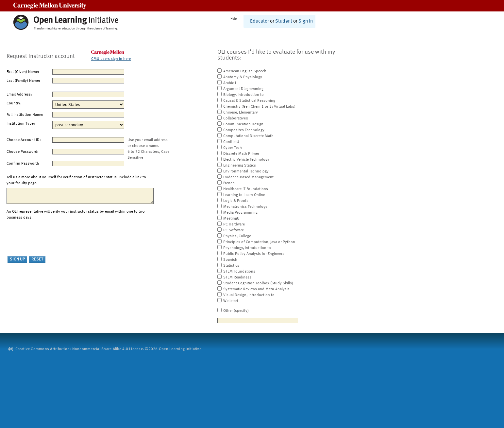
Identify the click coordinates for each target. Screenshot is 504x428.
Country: (14, 103)
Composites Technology (244, 130)
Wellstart (231, 301)
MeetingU (231, 219)
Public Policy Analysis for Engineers (254, 254)
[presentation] (56, 238)
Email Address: (19, 95)
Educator (260, 21)
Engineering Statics (240, 166)
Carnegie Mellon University (50, 6)
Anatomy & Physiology (243, 77)
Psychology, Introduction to (247, 248)
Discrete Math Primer (241, 154)
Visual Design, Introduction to (249, 295)
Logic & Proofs (236, 201)
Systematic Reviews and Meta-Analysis (256, 289)
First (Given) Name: (23, 72)
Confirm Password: (23, 164)
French (229, 183)
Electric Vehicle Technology (246, 160)
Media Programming (240, 213)
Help (234, 19)
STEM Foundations (239, 272)
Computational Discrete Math (248, 136)
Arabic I (230, 83)
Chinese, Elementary (241, 113)
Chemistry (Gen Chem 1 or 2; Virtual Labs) (259, 107)
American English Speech (245, 71)
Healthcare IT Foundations (246, 189)
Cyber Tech (233, 148)
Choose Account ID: (24, 140)
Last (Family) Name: (23, 81)
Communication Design (243, 124)
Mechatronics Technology (245, 207)
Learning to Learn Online (244, 195)
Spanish (230, 260)
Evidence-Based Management (248, 177)
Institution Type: (21, 124)
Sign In (306, 21)
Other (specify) (236, 311)
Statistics (231, 266)
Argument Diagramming (243, 89)
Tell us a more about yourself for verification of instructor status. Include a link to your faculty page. (76, 180)
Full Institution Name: (25, 115)
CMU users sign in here (111, 59)
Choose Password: (23, 152)
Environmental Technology (246, 171)
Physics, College (237, 236)
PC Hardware (234, 224)
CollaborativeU (236, 118)
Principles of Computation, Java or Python (259, 242)
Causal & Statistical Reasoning (249, 101)
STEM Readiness (237, 277)
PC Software (234, 230)
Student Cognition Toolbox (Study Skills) (258, 283)
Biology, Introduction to (244, 95)
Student (284, 21)
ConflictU (231, 142)
